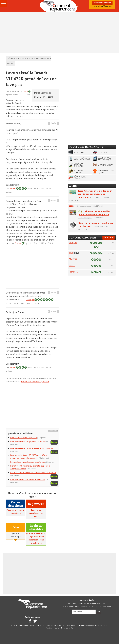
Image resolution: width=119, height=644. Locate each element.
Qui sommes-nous (26, 625)
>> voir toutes (53, 431)
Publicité (49, 628)
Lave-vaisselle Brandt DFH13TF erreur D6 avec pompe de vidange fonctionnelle (29, 457)
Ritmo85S (73, 272)
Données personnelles (88, 625)
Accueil (60, 6)
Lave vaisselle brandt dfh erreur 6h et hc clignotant (32, 449)
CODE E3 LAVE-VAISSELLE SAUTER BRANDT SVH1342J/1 (33, 473)
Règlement (102, 625)
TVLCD (72, 265)
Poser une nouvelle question (35, 382)
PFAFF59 (73, 259)
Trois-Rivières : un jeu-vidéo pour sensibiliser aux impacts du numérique (95, 194)
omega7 (30, 299)
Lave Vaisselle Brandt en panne (24, 438)
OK (99, 612)
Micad (13, 188)
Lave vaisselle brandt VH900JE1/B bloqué (28, 480)
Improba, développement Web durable (61, 625)
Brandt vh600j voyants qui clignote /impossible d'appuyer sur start (30, 467)
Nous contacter (67, 628)
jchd (71, 253)
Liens (72, 206)
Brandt (47, 93)
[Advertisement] (59, 32)
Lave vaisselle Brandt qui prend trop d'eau (28, 442)
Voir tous (108, 238)
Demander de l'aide (102, 3)
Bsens (26, 91)
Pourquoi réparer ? (99, 197)
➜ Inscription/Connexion (102, 6)
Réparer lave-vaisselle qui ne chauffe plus (28, 462)
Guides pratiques (84, 206)
